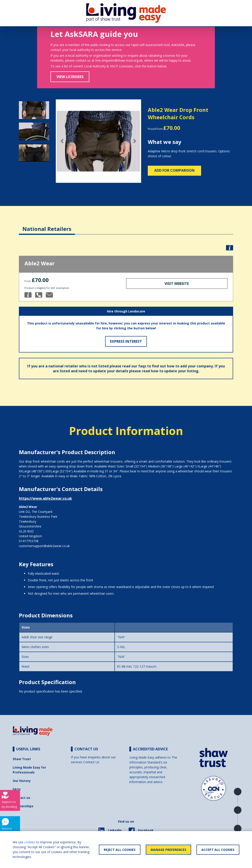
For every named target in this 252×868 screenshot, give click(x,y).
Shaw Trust (22, 759)
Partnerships (23, 806)
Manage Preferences (168, 850)
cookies (30, 842)
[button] (62, 141)
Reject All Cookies (120, 850)
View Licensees (70, 77)
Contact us (21, 798)
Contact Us (91, 762)
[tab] (47, 225)
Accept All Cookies (218, 850)
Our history (22, 781)
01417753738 (29, 541)
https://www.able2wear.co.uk (45, 498)
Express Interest (126, 341)
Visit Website (177, 284)
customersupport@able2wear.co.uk (44, 546)
